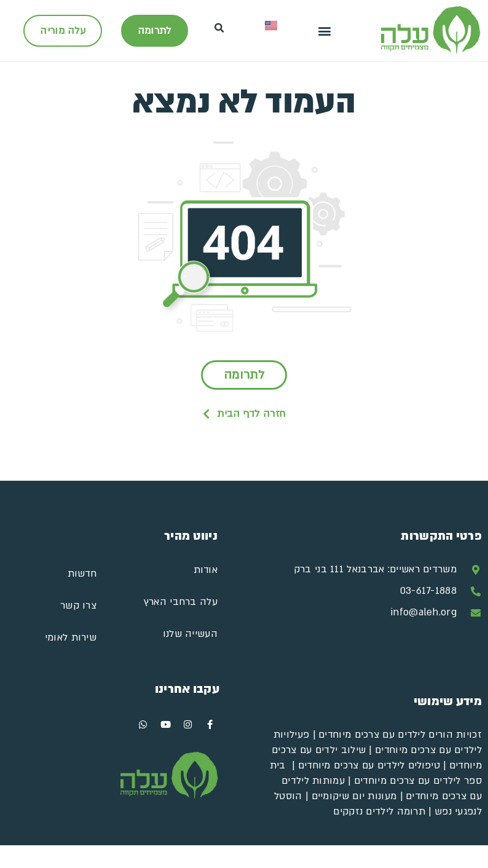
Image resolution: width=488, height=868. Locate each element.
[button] (324, 31)
